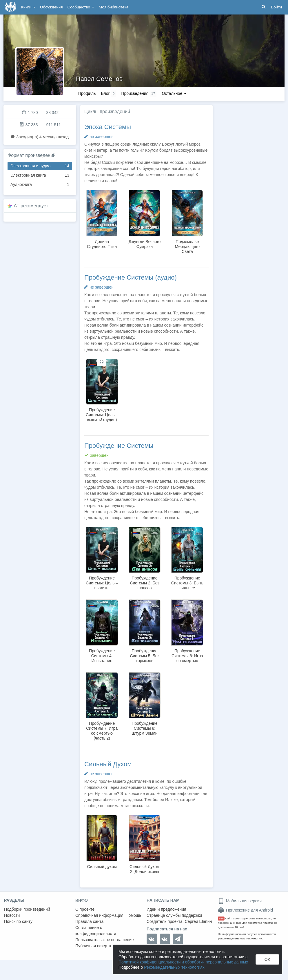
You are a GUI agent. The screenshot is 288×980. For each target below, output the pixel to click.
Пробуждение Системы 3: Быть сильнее (187, 583)
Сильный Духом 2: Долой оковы (145, 869)
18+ (221, 918)
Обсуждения (51, 7)
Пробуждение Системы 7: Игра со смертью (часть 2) (102, 731)
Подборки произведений (27, 909)
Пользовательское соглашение (105, 940)
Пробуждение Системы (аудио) (131, 277)
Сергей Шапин (198, 921)
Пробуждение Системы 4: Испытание (102, 656)
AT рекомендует (31, 206)
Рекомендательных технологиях (174, 967)
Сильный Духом (108, 764)
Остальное (174, 93)
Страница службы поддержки (174, 915)
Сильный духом (102, 867)
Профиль (87, 93)
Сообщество (81, 7)
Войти (276, 7)
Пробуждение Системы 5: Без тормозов (144, 656)
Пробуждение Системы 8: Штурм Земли (144, 728)
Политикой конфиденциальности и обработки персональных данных (183, 962)
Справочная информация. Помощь (108, 915)
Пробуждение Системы (119, 446)
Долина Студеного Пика (102, 244)
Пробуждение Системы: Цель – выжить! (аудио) (102, 415)
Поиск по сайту (18, 921)
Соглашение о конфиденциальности (96, 931)
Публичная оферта (93, 946)
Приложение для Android (245, 910)
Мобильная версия (240, 901)
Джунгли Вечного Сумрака (145, 244)
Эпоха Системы (108, 127)
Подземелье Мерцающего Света (187, 247)
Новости (12, 915)
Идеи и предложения (166, 909)
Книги (28, 7)
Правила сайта (89, 921)
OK (267, 959)
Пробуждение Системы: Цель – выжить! (102, 583)
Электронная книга (40, 175)
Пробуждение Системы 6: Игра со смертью (187, 656)
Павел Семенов (99, 79)
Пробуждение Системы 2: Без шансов (144, 583)
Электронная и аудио (40, 166)
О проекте (85, 909)
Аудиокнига (40, 185)
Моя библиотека (114, 7)
